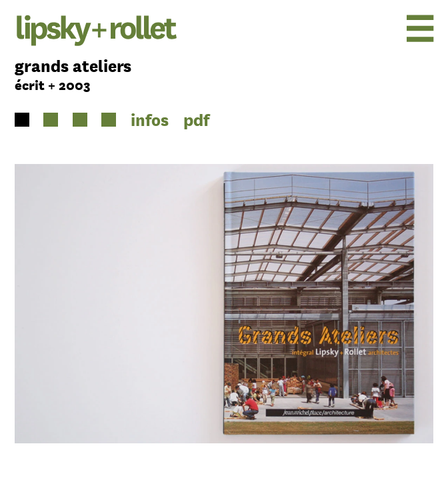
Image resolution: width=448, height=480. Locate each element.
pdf (196, 120)
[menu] (386, 28)
